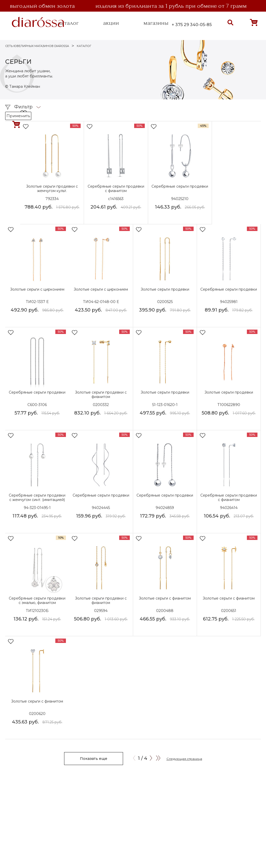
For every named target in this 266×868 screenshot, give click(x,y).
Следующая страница (184, 759)
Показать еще (94, 759)
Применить (18, 116)
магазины (156, 23)
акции (111, 23)
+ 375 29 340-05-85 (192, 25)
